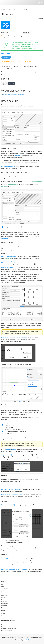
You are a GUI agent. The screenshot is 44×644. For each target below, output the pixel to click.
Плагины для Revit (14, 9)
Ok (26, 640)
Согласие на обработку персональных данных (12, 627)
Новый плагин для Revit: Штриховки (14, 95)
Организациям (5, 600)
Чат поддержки (5, 588)
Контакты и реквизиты (6, 631)
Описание (6, 66)
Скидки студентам (5, 592)
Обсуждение (7, 68)
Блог (2, 607)
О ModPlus (4, 598)
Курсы (3, 586)
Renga (3, 617)
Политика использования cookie (9, 629)
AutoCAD (3, 613)
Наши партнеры (5, 604)
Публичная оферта (5, 623)
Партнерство (4, 602)
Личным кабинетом (27, 44)
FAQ (2, 584)
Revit (2, 615)
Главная (4, 9)
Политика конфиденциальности (8, 625)
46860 (40, 18)
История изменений (30, 66)
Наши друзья (4, 605)
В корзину (6, 57)
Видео (16, 66)
